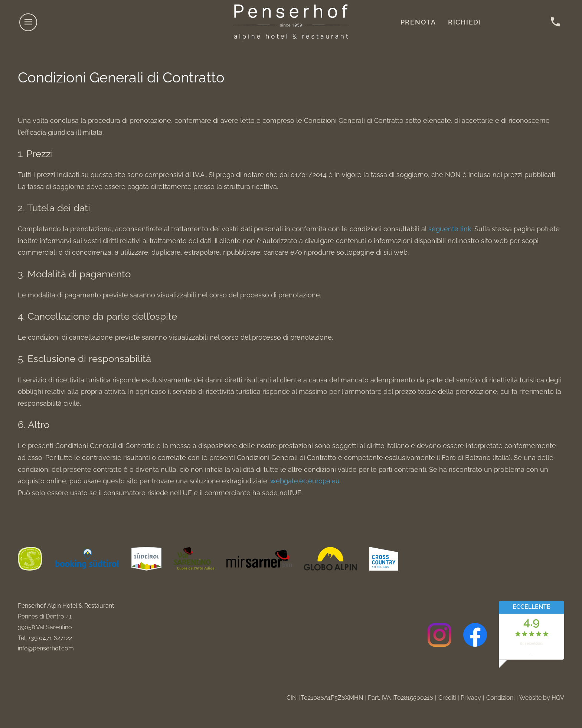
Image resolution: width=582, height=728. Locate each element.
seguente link (450, 229)
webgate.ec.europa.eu (305, 481)
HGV (558, 698)
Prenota (418, 22)
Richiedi (465, 22)
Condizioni (500, 698)
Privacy (471, 698)
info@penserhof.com (46, 648)
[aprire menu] (29, 22)
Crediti (447, 698)
